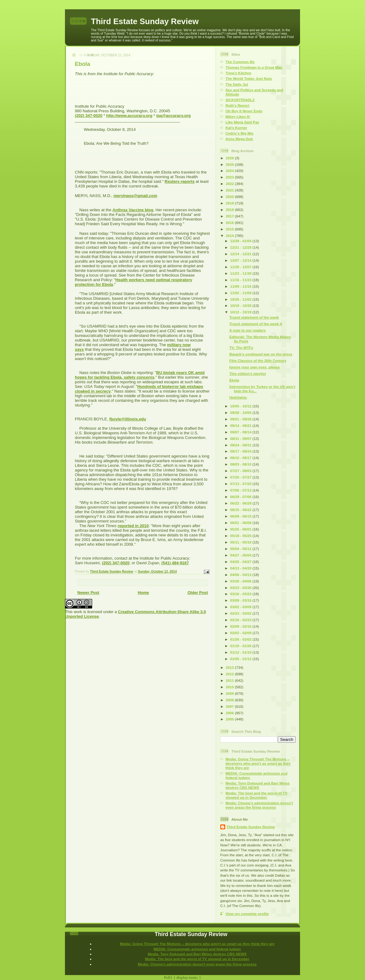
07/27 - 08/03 (241, 471)
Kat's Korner (236, 128)
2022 (230, 184)
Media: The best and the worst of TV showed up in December (256, 795)
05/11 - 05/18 (241, 542)
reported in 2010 (133, 526)
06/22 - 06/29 (241, 503)
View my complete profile (247, 914)
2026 (230, 158)
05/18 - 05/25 (241, 536)
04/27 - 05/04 (241, 555)
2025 (230, 164)
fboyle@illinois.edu (128, 419)
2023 (230, 177)
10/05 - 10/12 (241, 406)
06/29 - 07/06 (241, 497)
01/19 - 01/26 (241, 646)
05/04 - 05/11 (241, 549)
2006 (230, 713)
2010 (230, 687)
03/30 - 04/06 (241, 581)
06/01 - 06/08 (241, 523)
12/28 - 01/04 (241, 241)
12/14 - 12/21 (241, 254)
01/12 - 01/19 (241, 652)
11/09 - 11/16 (241, 286)
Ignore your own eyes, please (254, 367)
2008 (230, 700)
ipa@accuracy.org (173, 116)
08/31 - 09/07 (241, 438)
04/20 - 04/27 (241, 562)
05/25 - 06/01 (241, 529)
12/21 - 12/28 (241, 247)
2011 (230, 680)
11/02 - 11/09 (241, 293)
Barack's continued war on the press (261, 354)
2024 (230, 171)
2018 (230, 210)
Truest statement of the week (254, 317)
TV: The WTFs (241, 348)
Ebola (234, 380)
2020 (230, 197)
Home (143, 593)
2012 (230, 674)
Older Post (198, 593)
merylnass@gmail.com (135, 196)
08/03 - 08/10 (241, 464)
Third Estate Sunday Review (145, 21)
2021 (230, 190)
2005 (230, 719)
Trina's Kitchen (238, 73)
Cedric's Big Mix (239, 133)
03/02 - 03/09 (241, 607)
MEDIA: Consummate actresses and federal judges (197, 949)
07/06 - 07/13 (241, 490)
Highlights (238, 397)
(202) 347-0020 (89, 116)
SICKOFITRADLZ (240, 100)
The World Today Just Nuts (249, 78)
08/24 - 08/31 (241, 445)
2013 (230, 667)
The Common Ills (240, 62)
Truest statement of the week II (255, 324)
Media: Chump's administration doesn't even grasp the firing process (259, 805)
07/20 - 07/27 (241, 477)
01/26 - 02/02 (241, 639)
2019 (230, 203)
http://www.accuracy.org (129, 116)
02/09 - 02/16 (241, 626)
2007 (230, 706)
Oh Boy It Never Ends (244, 111)
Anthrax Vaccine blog (133, 210)
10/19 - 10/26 (241, 305)
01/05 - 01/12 (241, 659)
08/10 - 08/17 (241, 458)
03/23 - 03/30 (241, 588)
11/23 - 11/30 (241, 273)
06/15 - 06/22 (241, 510)
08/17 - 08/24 (241, 451)
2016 (230, 223)
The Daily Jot (237, 84)
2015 (230, 229)
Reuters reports (180, 181)
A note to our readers (247, 330)
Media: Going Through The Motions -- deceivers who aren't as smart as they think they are (258, 763)
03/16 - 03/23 (241, 594)
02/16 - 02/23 (241, 620)
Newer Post (88, 593)
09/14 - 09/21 (241, 426)
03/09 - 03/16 (241, 600)
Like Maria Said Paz (242, 122)
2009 (230, 693)
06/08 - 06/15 (241, 516)
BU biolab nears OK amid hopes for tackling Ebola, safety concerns (140, 375)
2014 (230, 236)
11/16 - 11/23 (241, 280)
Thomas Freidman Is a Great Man (254, 67)
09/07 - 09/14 (241, 432)
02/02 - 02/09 (241, 633)
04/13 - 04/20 (241, 568)
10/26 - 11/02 (241, 299)
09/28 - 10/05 (241, 413)
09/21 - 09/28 (241, 419)
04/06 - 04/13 (241, 575)
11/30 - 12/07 (241, 267)
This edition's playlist (247, 374)
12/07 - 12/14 (241, 260)
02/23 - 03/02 (241, 613)
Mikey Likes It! (238, 116)
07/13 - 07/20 (241, 484)
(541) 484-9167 (175, 563)
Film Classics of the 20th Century (258, 361)
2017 (230, 216)
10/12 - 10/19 (241, 312)
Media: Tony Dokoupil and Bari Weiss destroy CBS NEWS (258, 785)
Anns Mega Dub (239, 139)
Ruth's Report (237, 105)
